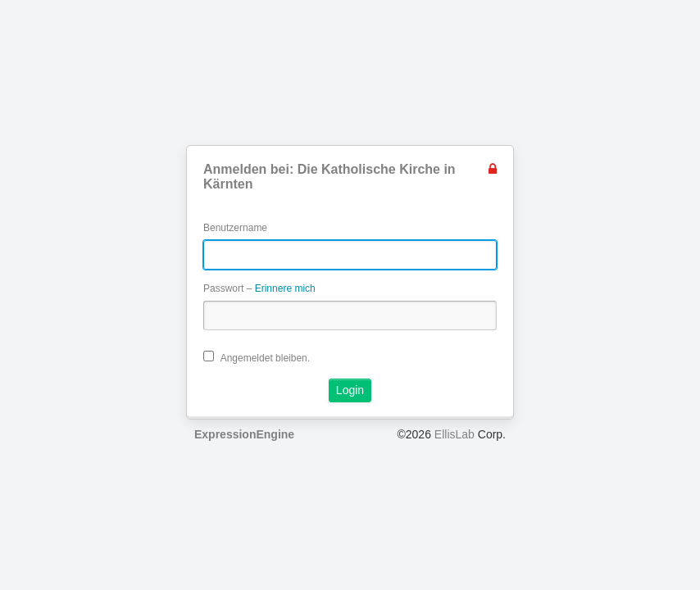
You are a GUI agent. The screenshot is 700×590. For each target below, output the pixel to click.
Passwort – (259, 288)
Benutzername (235, 228)
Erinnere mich (285, 288)
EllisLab (455, 434)
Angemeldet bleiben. (257, 357)
